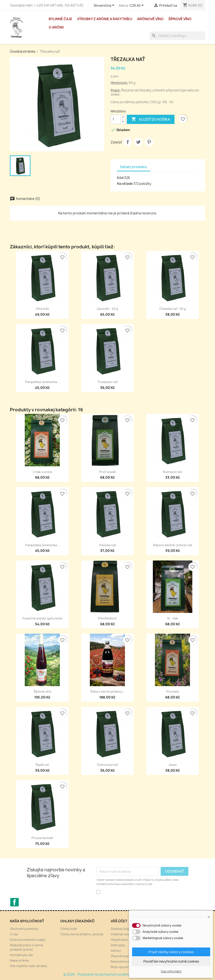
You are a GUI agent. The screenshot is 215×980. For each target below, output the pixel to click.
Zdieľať (128, 142)
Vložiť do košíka (151, 119)
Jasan (173, 765)
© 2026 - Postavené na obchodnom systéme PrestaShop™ (108, 974)
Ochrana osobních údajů (28, 940)
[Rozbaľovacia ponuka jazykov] (105, 6)
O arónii (56, 27)
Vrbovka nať (107, 545)
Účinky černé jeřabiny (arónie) (82, 934)
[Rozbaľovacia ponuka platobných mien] (137, 6)
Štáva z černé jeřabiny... (107, 691)
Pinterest (149, 142)
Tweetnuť (138, 142)
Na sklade (125, 184)
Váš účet (119, 921)
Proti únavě (107, 472)
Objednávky (119, 940)
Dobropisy (118, 945)
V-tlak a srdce (42, 472)
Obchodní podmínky (24, 929)
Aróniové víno (150, 19)
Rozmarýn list (173, 472)
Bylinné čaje (60, 19)
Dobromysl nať (107, 765)
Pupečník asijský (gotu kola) (42, 618)
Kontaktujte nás (21, 955)
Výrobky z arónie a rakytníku (105, 19)
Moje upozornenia (124, 967)
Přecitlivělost (107, 618)
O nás (14, 934)
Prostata (173, 691)
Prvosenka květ (42, 838)
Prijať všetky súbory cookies (171, 952)
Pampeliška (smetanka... (42, 382)
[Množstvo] (116, 119)
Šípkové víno (180, 19)
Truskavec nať (107, 382)
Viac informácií (171, 971)
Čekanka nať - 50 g (173, 309)
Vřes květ (42, 309)
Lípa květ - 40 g (107, 309)
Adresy (116, 951)
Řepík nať (42, 765)
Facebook (14, 902)
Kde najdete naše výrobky (29, 966)
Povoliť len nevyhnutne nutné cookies (171, 961)
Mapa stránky (20, 960)
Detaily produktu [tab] (134, 167)
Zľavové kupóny (122, 956)
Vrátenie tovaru (122, 934)
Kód (120, 178)
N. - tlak (173, 618)
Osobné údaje (121, 929)
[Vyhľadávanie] (177, 36)
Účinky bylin (69, 929)
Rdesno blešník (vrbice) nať (173, 545)
